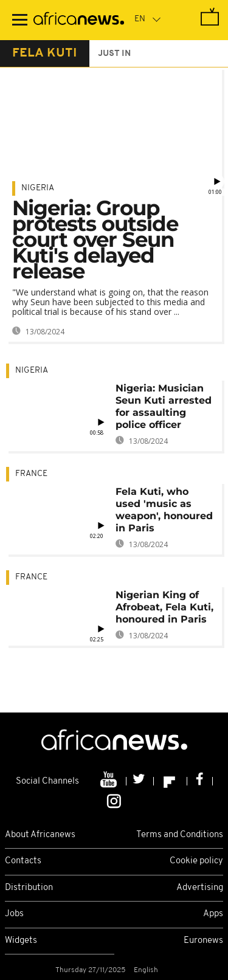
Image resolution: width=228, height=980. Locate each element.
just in (114, 54)
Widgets (21, 941)
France (31, 474)
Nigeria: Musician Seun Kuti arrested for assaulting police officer (164, 406)
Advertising (200, 888)
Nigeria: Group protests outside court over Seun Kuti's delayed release (95, 240)
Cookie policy (196, 861)
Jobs (14, 914)
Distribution (29, 888)
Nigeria (38, 188)
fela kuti (45, 53)
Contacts (23, 861)
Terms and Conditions (180, 835)
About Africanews (40, 835)
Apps (213, 914)
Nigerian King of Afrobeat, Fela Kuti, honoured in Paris (164, 607)
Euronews (203, 941)
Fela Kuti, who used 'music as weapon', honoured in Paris (164, 510)
